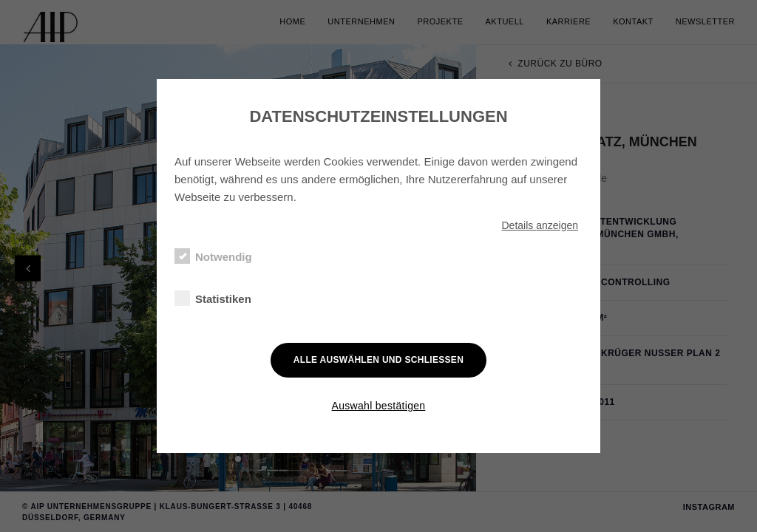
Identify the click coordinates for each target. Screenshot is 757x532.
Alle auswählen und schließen (378, 360)
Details (540, 225)
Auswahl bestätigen (379, 406)
